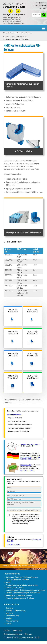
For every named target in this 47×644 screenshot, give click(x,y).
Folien (8, 582)
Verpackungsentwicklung (12, 18)
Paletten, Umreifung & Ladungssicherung (21, 585)
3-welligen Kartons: (14, 414)
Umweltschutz (26, 465)
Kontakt (9, 624)
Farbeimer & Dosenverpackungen (19, 595)
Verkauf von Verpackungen (13, 21)
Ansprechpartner (12, 621)
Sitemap (28, 634)
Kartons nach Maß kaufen (30, 444)
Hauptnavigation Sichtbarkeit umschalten (44, 28)
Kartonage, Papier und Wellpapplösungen (22, 577)
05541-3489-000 (41, 5)
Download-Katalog (13, 544)
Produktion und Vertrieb (12, 20)
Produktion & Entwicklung (15, 611)
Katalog (9, 618)
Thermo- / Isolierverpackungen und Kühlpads (23, 593)
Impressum (42, 8)
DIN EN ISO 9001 (27, 457)
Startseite (9, 608)
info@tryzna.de (20, 15)
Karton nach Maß (12, 616)
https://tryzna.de (8, 15)
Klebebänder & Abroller (15, 588)
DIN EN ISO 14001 (30, 458)
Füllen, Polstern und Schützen (17, 580)
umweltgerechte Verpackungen (14, 23)
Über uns (9, 613)
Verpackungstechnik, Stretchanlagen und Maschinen (26, 590)
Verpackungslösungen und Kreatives (20, 598)
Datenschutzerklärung (20, 524)
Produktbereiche (12, 574)
